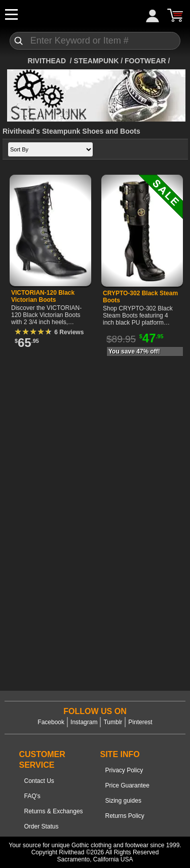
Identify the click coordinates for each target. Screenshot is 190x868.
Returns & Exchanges (54, 811)
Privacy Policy (124, 770)
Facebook (51, 722)
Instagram (84, 722)
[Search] (95, 41)
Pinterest (140, 722)
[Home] (48, 61)
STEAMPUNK (97, 61)
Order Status (42, 826)
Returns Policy (125, 816)
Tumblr (113, 722)
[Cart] (175, 15)
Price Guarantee (127, 785)
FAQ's (32, 796)
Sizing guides (123, 801)
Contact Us (39, 781)
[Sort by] (50, 149)
